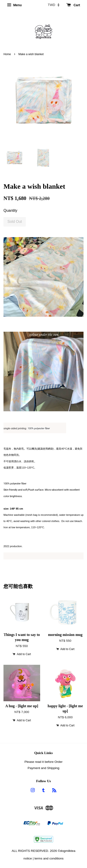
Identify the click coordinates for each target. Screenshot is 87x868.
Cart (73, 5)
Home (7, 54)
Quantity (10, 210)
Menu (14, 5)
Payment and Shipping (43, 768)
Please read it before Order (44, 762)
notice (28, 858)
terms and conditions (49, 858)
